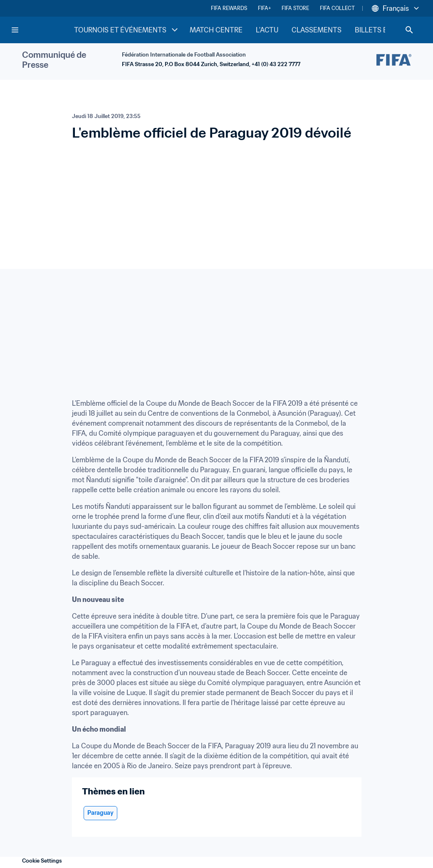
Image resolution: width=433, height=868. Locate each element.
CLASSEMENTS (317, 30)
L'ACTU (267, 30)
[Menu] (15, 30)
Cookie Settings (42, 861)
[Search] (409, 30)
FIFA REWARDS (229, 8)
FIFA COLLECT (337, 8)
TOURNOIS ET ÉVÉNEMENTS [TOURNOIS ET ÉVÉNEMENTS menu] (127, 30)
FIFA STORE (295, 8)
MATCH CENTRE (216, 30)
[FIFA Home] (42, 30)
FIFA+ (264, 8)
